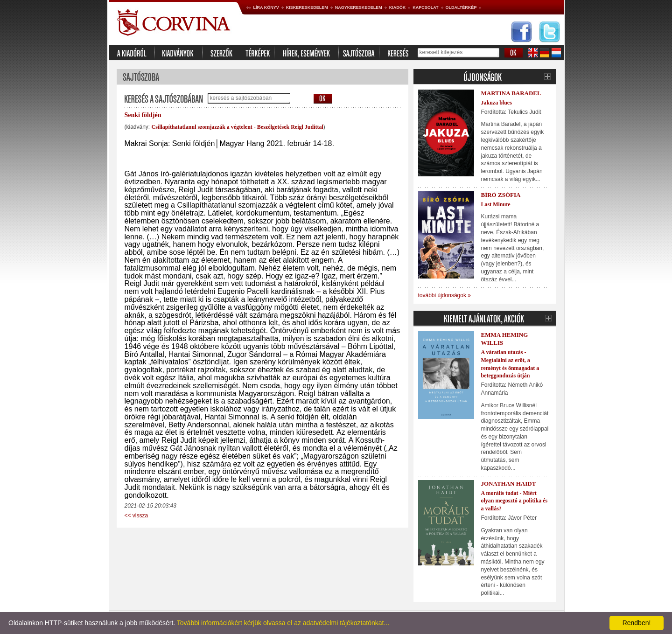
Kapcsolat (425, 7)
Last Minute (496, 204)
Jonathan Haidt (509, 484)
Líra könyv (266, 7)
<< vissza (136, 516)
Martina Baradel (511, 93)
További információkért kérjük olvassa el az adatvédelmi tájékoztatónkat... (283, 623)
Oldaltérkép (461, 7)
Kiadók (398, 7)
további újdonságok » (444, 295)
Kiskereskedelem (307, 7)
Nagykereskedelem (359, 7)
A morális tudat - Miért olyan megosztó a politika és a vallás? (514, 501)
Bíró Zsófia (501, 195)
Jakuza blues (497, 103)
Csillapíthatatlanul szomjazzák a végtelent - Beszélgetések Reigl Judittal (238, 127)
